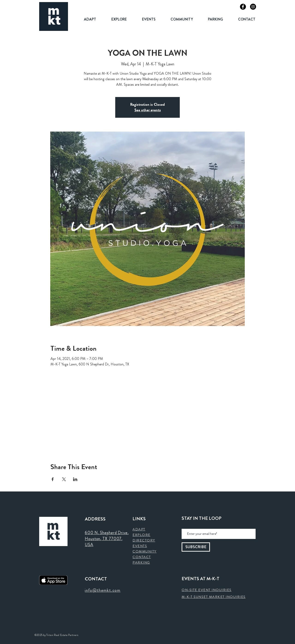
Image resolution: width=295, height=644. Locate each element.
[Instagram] (253, 7)
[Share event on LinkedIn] (75, 479)
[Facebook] (243, 7)
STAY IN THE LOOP (202, 518)
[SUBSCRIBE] (196, 547)
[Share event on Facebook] (53, 479)
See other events (148, 110)
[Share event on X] (64, 479)
